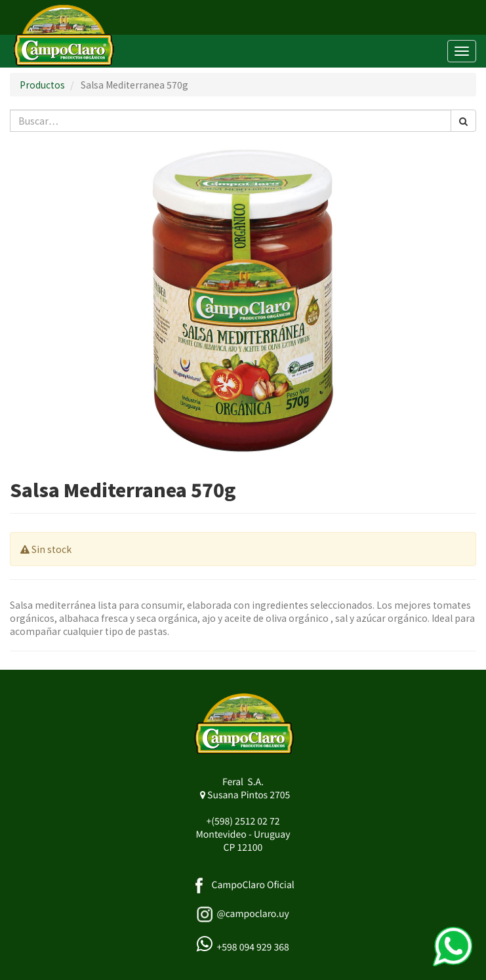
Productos (42, 85)
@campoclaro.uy (253, 914)
